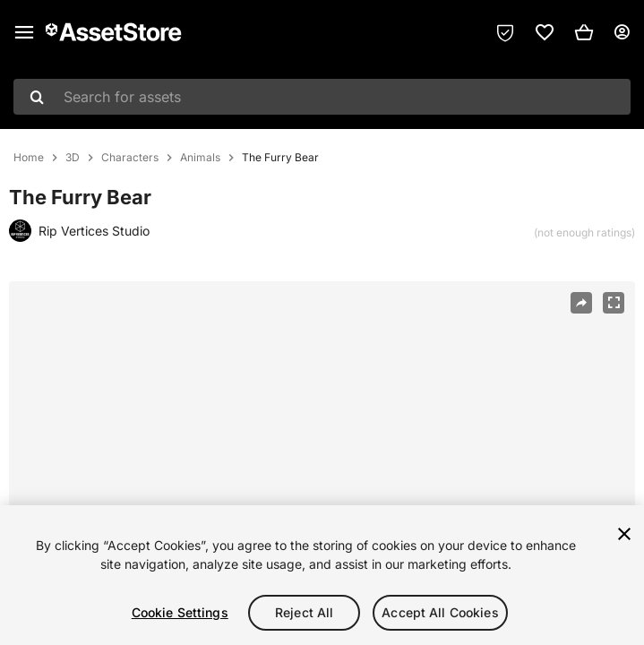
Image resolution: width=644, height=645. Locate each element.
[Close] (624, 534)
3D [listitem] (73, 158)
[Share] (581, 303)
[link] (545, 32)
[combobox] (322, 97)
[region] (322, 575)
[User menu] (622, 32)
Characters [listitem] (130, 158)
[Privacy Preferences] (505, 32)
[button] (584, 32)
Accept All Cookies (440, 612)
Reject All (304, 612)
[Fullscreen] (614, 303)
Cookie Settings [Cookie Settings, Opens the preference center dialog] (180, 612)
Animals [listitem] (200, 158)
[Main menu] (24, 32)
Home (29, 158)
